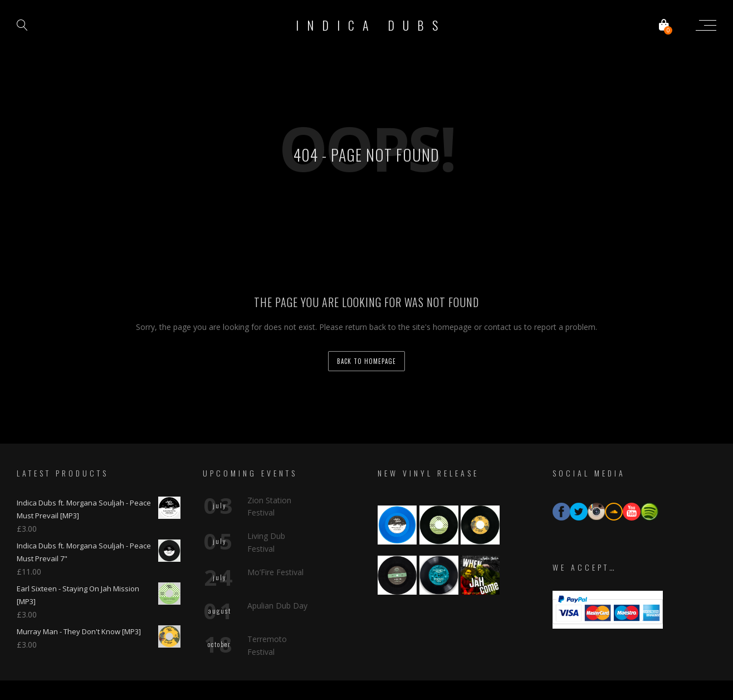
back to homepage (366, 361)
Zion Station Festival (269, 472)
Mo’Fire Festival (275, 539)
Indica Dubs (371, 25)
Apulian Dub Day (277, 572)
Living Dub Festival (266, 509)
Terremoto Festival (267, 612)
